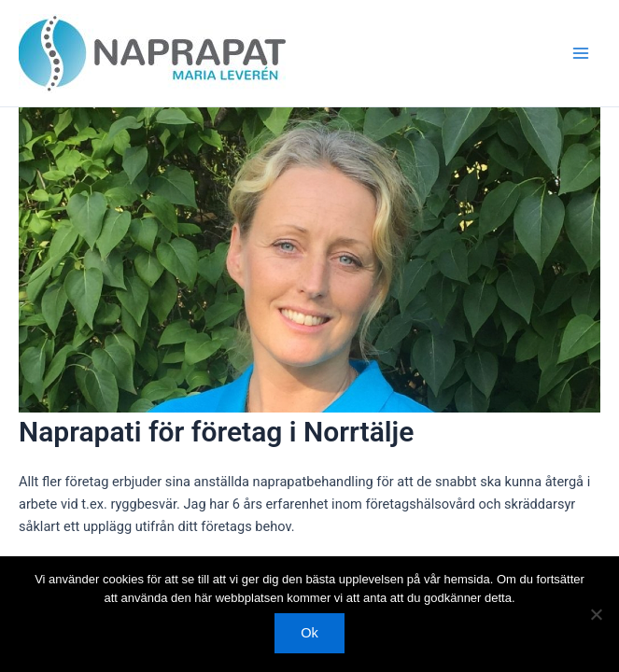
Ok (309, 633)
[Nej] (596, 614)
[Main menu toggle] (581, 53)
